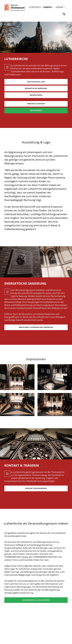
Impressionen (36, 95)
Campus (47, 7)
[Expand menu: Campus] (53, 7)
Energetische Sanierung (36, 88)
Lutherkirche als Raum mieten (36, 600)
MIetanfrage (36, 110)
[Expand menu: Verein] (65, 7)
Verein (59, 7)
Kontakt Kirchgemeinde (36, 488)
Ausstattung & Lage (36, 82)
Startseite (35, 7)
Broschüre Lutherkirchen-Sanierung (36, 327)
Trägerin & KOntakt (36, 104)
